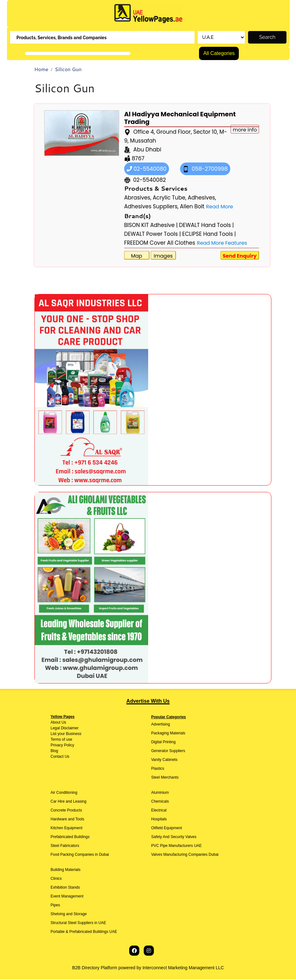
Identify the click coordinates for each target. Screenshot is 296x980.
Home (41, 70)
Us (63, 723)
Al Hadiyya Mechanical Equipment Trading (180, 118)
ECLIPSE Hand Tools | (209, 234)
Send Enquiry (240, 256)
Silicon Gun (68, 70)
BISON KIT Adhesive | (151, 225)
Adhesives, (202, 198)
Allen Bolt (192, 207)
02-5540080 (147, 169)
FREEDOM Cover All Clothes (160, 243)
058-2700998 (205, 169)
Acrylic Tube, (169, 198)
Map (137, 256)
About (55, 723)
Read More (219, 207)
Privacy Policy (62, 746)
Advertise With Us (148, 702)
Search (267, 38)
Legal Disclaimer (65, 729)
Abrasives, (138, 198)
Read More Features (222, 243)
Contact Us (60, 757)
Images (163, 256)
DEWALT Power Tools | (152, 234)
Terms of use (61, 740)
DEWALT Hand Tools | (207, 225)
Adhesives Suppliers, (151, 207)
